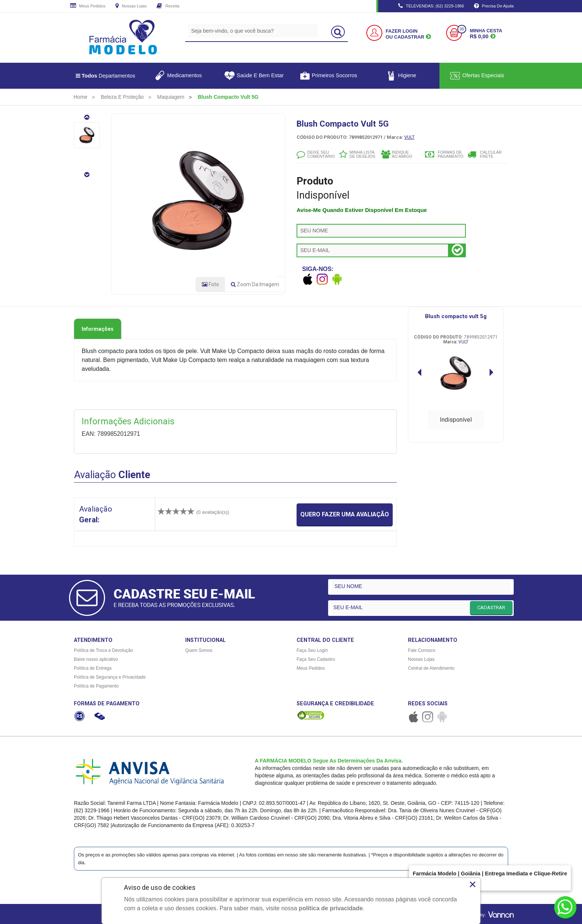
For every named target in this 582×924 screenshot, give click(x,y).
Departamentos (106, 76)
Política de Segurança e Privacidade (110, 677)
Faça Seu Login (312, 650)
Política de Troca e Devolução (103, 650)
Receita (168, 6)
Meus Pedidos (88, 6)
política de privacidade (331, 908)
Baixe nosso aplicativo (96, 659)
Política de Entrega (93, 668)
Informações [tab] (98, 329)
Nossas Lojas (131, 6)
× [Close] (473, 884)
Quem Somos (199, 650)
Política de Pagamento (96, 686)
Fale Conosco (422, 650)
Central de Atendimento (431, 668)
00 (462, 29)
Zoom (255, 284)
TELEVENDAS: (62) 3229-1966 (431, 6)
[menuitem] (80, 97)
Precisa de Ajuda (494, 6)
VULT (409, 137)
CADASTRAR (491, 608)
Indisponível (456, 420)
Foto (210, 284)
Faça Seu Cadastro (316, 659)
